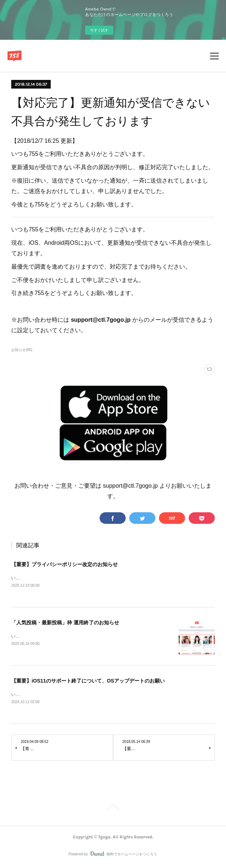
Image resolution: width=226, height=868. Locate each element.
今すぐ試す (99, 30)
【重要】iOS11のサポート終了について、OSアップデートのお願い (88, 682)
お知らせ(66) (22, 350)
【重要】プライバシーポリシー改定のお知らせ (64, 564)
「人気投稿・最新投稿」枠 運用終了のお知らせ (65, 623)
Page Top (113, 809)
